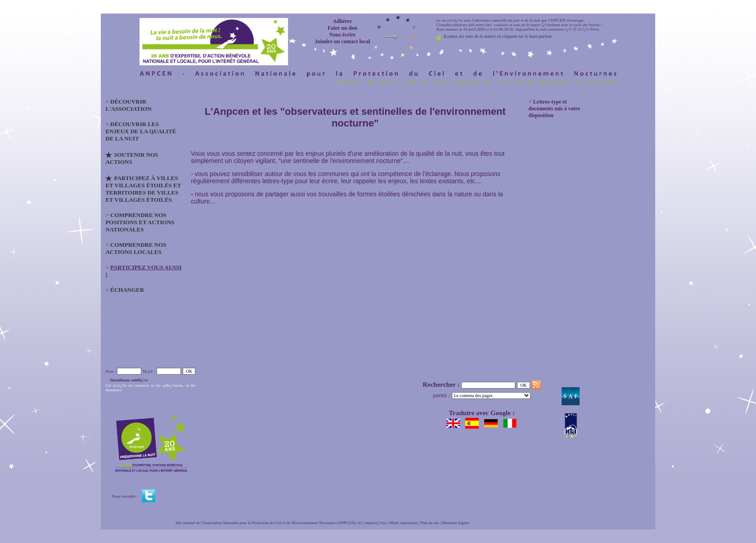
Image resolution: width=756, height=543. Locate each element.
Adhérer (342, 21)
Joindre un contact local (343, 41)
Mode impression (403, 523)
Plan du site (430, 523)
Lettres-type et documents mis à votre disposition (554, 109)
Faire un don (342, 28)
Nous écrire (343, 35)
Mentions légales (456, 523)
